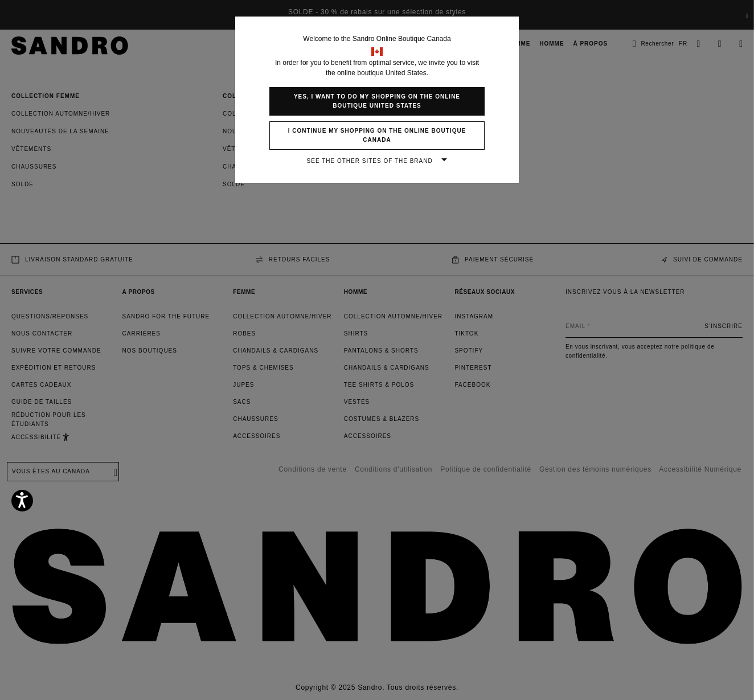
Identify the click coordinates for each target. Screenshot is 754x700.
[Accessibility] (22, 501)
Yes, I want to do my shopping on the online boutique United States (377, 101)
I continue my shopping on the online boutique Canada (377, 135)
